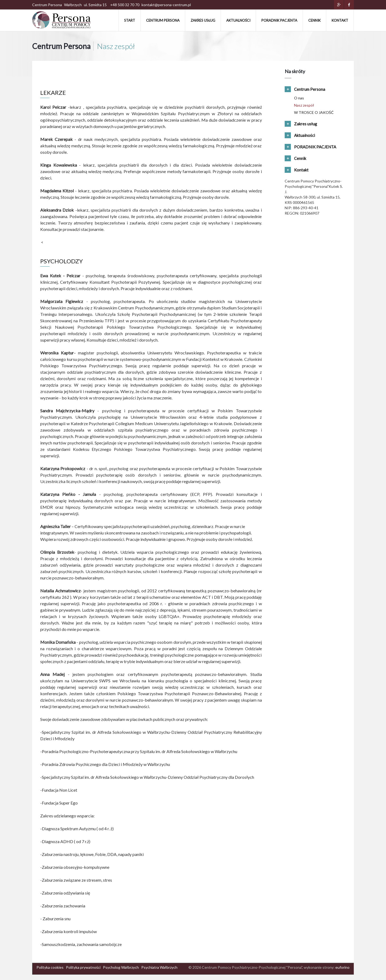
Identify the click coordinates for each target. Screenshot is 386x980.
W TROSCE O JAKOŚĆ (314, 112)
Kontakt (340, 20)
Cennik (314, 20)
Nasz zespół (304, 105)
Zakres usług (203, 20)
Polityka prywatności (83, 967)
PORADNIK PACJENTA (279, 20)
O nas (299, 98)
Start (130, 20)
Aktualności (238, 20)
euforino (342, 967)
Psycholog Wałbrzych (121, 967)
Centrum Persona (163, 20)
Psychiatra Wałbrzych (159, 967)
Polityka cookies (50, 967)
